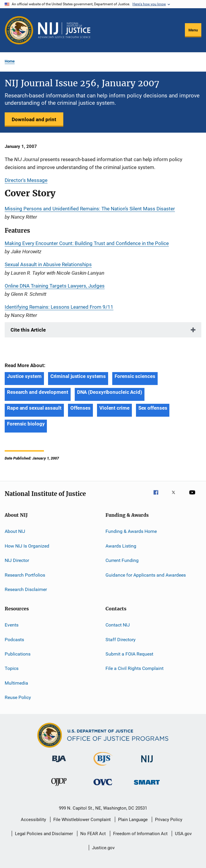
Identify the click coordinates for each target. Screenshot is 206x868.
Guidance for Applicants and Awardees (146, 575)
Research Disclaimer (26, 589)
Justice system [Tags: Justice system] (24, 376)
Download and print (34, 119)
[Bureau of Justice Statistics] (103, 767)
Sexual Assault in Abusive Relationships (48, 264)
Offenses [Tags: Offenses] (80, 408)
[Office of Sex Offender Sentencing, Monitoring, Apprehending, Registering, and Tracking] (147, 786)
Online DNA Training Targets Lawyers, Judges (55, 286)
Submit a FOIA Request (129, 654)
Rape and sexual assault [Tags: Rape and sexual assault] (34, 408)
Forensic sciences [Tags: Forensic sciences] (135, 376)
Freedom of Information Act (140, 834)
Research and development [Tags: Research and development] (38, 392)
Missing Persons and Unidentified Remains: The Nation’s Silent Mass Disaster (90, 209)
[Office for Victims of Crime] (103, 786)
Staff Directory (121, 639)
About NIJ (15, 531)
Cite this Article (28, 330)
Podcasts (14, 639)
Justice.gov (103, 848)
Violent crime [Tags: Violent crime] (114, 408)
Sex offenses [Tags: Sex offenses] (153, 408)
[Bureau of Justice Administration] (59, 763)
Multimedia (16, 683)
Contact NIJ (118, 625)
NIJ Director (17, 560)
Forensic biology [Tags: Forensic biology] (26, 424)
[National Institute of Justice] (147, 763)
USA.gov (183, 834)
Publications (18, 654)
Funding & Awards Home (131, 531)
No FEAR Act (93, 834)
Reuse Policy (18, 697)
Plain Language (133, 820)
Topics (12, 668)
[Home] (64, 30)
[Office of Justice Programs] (19, 30)
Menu (193, 30)
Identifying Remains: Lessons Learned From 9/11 (59, 307)
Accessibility (33, 820)
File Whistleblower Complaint (82, 820)
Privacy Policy (169, 820)
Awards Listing (121, 546)
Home (10, 61)
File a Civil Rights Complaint (135, 668)
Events (12, 625)
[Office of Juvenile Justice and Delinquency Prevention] (59, 787)
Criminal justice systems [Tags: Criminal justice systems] (78, 376)
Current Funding (122, 560)
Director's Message (26, 180)
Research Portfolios (25, 575)
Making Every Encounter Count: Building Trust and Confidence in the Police (87, 243)
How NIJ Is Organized (27, 546)
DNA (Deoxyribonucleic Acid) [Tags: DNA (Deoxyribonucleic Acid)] (110, 392)
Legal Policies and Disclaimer (44, 834)
